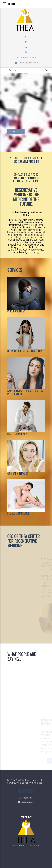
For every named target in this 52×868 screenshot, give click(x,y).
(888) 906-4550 (27, 57)
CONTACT (19, 174)
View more (16, 132)
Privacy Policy (19, 846)
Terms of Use (34, 846)
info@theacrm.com (27, 63)
